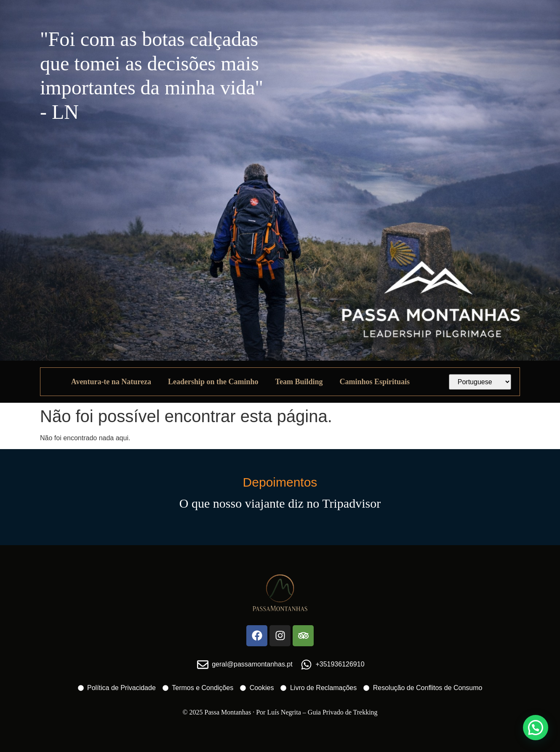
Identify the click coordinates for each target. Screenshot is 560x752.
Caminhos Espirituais (375, 382)
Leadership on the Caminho (213, 382)
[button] (536, 728)
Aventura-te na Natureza (111, 382)
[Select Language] (480, 382)
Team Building (299, 382)
